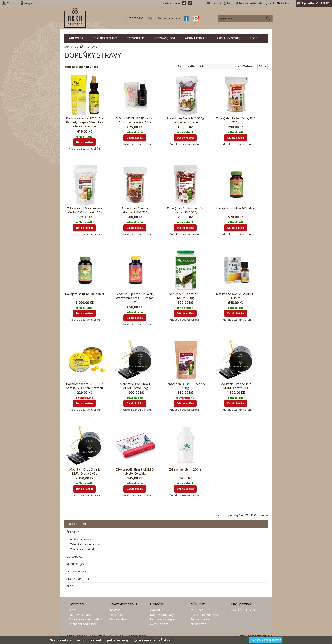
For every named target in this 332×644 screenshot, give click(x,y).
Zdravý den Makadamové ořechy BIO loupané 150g (84, 210)
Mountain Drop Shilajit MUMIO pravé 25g (135, 386)
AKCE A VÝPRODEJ (228, 38)
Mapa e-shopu (119, 619)
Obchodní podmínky (82, 624)
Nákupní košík (248, 3)
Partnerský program (164, 619)
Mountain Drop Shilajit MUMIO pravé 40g (236, 386)
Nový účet (30, 3)
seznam (84, 67)
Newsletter (198, 624)
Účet (230, 3)
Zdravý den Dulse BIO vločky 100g (185, 386)
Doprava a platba (80, 615)
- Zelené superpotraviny (84, 544)
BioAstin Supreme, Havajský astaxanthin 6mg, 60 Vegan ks (135, 298)
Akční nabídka (159, 624)
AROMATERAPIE (196, 38)
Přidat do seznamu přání (84, 148)
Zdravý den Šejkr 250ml (185, 469)
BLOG (254, 38)
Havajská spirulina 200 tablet (236, 208)
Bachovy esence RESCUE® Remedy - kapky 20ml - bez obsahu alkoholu (85, 122)
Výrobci (155, 610)
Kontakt (285, 3)
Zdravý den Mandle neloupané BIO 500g (135, 210)
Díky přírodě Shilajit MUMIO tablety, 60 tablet (135, 471)
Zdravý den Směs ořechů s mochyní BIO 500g (185, 210)
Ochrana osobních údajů (85, 619)
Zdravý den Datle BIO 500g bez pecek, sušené (185, 120)
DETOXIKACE (135, 38)
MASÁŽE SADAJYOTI (245, 610)
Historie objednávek (204, 615)
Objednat (268, 3)
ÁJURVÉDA (76, 38)
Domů (68, 47)
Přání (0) (216, 3)
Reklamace (117, 615)
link (157, 640)
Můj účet (197, 610)
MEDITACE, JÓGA (164, 38)
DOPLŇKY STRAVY (105, 38)
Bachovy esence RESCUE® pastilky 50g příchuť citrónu (84, 386)
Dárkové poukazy (162, 615)
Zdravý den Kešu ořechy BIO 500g (236, 120)
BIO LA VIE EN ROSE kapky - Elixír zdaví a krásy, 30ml (135, 120)
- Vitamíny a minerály (82, 549)
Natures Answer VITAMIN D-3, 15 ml (236, 296)
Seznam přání (200, 619)
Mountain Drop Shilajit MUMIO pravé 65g (85, 471)
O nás (73, 610)
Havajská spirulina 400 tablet (85, 294)
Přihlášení (12, 3)
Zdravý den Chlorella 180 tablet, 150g (185, 296)
